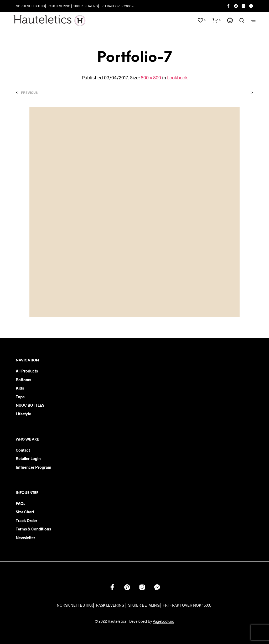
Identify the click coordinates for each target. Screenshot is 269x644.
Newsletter (25, 538)
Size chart (25, 512)
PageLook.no (163, 621)
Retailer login (28, 458)
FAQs (20, 503)
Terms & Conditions (33, 529)
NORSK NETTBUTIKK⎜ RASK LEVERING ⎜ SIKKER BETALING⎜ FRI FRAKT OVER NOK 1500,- (134, 605)
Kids (20, 388)
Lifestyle (23, 414)
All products (27, 371)
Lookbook (177, 78)
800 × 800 (151, 78)
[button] (202, 20)
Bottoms (23, 380)
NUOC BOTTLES (30, 405)
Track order (27, 520)
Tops (20, 397)
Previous (29, 93)
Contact (23, 450)
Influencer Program (33, 467)
